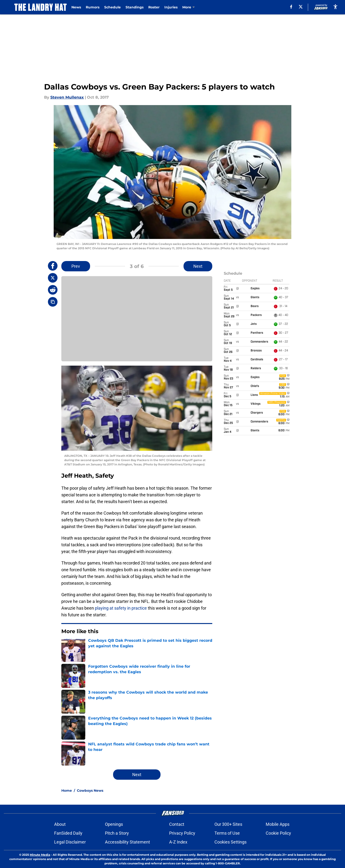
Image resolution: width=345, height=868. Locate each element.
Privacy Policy (182, 833)
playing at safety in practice (121, 608)
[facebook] (291, 7)
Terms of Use (227, 833)
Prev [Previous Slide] (76, 266)
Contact (177, 824)
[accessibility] (335, 7)
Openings (114, 824)
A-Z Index (178, 842)
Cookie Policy (278, 833)
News (76, 7)
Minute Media (40, 855)
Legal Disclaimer (70, 842)
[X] (301, 7)
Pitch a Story (117, 833)
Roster (154, 7)
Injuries (171, 7)
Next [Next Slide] (198, 266)
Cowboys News (90, 791)
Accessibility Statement (127, 842)
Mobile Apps (278, 824)
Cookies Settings (230, 842)
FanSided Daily (68, 833)
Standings (135, 7)
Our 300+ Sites (228, 824)
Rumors (93, 7)
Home (67, 791)
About (60, 824)
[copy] (53, 302)
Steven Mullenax (67, 97)
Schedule (113, 7)
